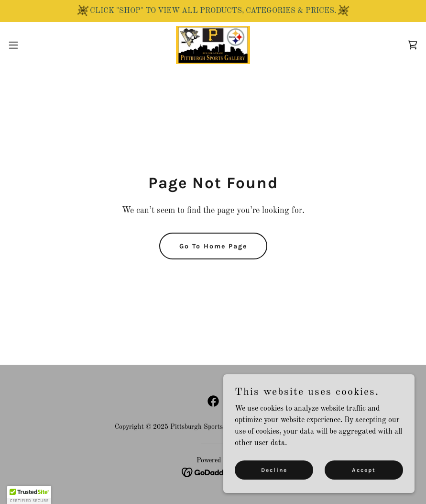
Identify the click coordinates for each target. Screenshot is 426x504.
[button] (35, 45)
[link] (213, 45)
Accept (364, 470)
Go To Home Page (213, 246)
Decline (274, 470)
